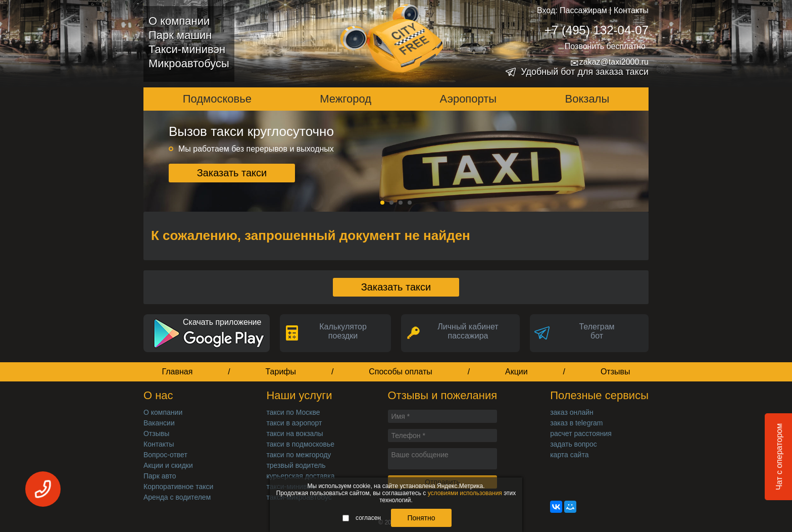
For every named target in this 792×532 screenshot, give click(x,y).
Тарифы (281, 372)
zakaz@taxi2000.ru (609, 62)
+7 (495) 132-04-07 (597, 30)
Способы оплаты (401, 372)
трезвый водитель (296, 465)
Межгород (345, 99)
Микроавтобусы (189, 63)
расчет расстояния (581, 433)
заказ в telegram (576, 423)
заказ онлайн (572, 412)
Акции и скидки (168, 465)
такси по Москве (293, 412)
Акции (516, 372)
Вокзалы (587, 99)
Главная (177, 372)
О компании (179, 21)
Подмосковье (217, 99)
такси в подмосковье (300, 444)
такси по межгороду (299, 455)
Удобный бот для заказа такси (585, 72)
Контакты (631, 10)
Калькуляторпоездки (343, 331)
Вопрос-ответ (165, 455)
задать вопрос (574, 444)
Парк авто (160, 476)
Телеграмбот (597, 331)
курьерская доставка (300, 476)
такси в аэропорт (294, 423)
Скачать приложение (222, 322)
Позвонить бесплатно (605, 46)
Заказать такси (232, 173)
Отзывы (615, 372)
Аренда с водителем (177, 497)
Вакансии (159, 423)
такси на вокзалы (294, 433)
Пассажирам (583, 10)
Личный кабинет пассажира (468, 331)
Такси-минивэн (187, 49)
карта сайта (569, 455)
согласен (362, 518)
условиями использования (465, 493)
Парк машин (180, 35)
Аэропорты (468, 99)
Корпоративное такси (178, 487)
